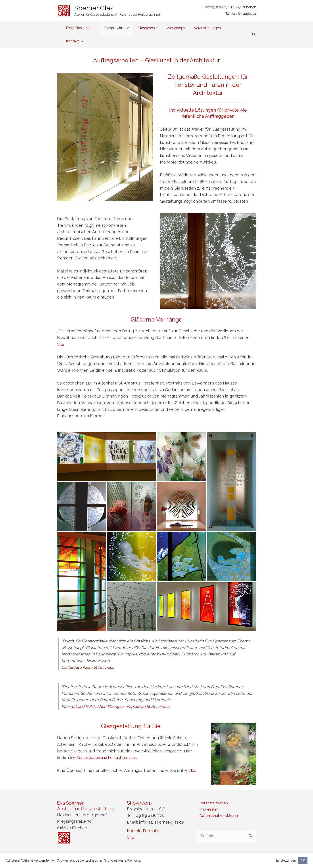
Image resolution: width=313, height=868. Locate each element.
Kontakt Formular (143, 818)
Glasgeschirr (150, 28)
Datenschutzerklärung (218, 803)
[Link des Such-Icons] (254, 28)
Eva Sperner (71, 790)
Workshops (177, 28)
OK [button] (303, 860)
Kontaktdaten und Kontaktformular (110, 744)
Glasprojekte (120, 28)
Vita (61, 331)
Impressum (208, 797)
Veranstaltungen (206, 28)
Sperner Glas (94, 8)
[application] (99, 28)
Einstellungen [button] (286, 860)
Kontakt (235, 28)
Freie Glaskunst (86, 28)
